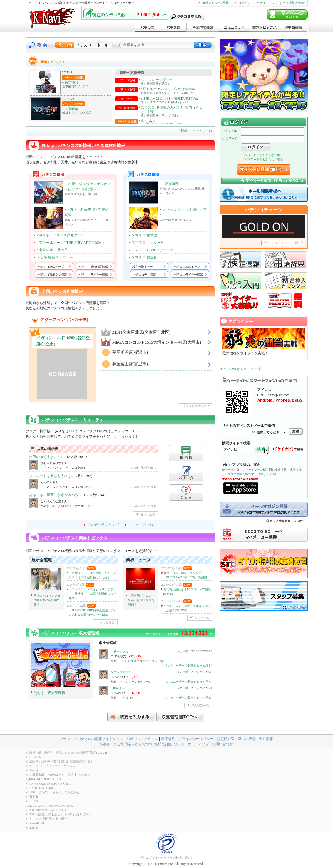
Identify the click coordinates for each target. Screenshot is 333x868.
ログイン (242, 3)
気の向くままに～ (48, 457)
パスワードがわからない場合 (262, 159)
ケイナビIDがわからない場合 (262, 155)
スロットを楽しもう (50, 476)
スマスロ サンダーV (157, 80)
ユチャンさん (120, 651)
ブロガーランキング (103, 525)
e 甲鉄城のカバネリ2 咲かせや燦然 (168, 89)
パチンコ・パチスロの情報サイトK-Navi (91, 739)
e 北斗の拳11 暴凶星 (52, 250)
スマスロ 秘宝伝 (144, 257)
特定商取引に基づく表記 (236, 739)
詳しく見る (267, 474)
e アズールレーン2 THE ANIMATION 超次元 (71, 243)
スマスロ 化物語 (144, 235)
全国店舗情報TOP (195, 406)
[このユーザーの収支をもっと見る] (189, 665)
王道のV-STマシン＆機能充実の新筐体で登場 (47, 600)
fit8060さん (118, 688)
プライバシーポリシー (196, 739)
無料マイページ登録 (214, 3)
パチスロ (151, 739)
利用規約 (168, 739)
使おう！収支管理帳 (49, 693)
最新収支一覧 (198, 705)
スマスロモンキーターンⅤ (153, 250)
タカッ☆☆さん (121, 672)
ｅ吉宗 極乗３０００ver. (56, 257)
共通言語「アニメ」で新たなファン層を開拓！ (141, 600)
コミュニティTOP (142, 525)
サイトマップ (267, 3)
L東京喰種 (70, 109)
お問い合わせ (294, 3)
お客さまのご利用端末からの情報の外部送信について (142, 744)
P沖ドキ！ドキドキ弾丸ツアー (61, 235)
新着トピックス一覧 (196, 131)
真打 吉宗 (148, 121)
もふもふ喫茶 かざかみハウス (57, 495)
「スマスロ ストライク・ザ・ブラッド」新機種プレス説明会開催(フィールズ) (93, 594)
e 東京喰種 (71, 83)
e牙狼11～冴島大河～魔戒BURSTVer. (169, 98)
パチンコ (133, 739)
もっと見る (146, 514)
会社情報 (266, 739)
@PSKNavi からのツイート (241, 369)
